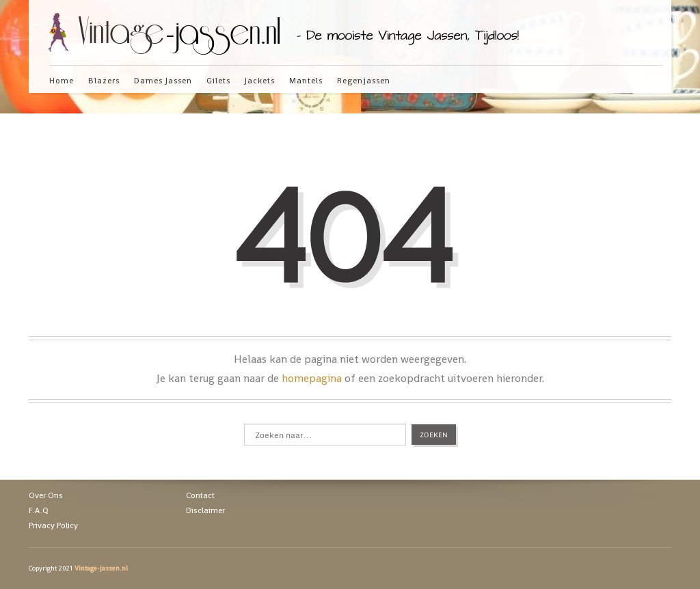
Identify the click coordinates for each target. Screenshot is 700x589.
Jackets (260, 80)
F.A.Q (39, 510)
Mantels (306, 80)
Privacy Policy (53, 525)
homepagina (312, 378)
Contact (200, 495)
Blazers (104, 80)
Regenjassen (364, 80)
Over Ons (46, 495)
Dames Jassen (163, 80)
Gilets (218, 80)
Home (62, 80)
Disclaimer (205, 510)
